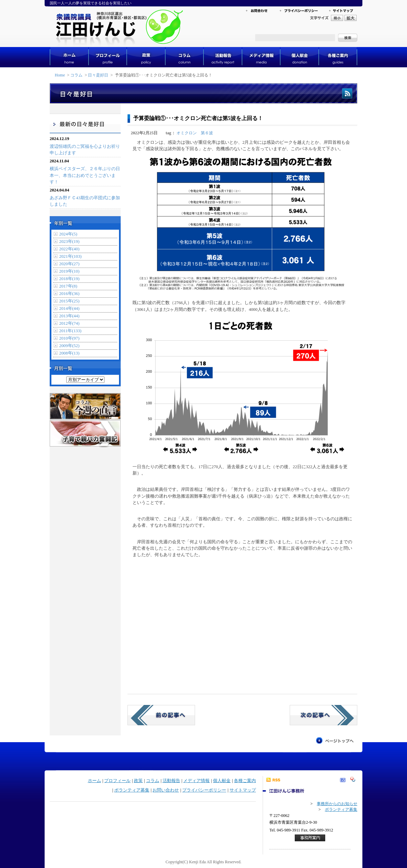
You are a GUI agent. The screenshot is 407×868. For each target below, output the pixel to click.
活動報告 (171, 781)
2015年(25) (69, 301)
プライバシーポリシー (204, 790)
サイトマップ (243, 790)
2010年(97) (69, 338)
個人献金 (222, 781)
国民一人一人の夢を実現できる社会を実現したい (91, 3)
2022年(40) (69, 249)
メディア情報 (196, 781)
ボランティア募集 (132, 790)
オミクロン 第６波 (195, 133)
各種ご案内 (245, 781)
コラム (76, 75)
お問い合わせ (166, 790)
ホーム (94, 781)
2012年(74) (69, 323)
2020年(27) (69, 264)
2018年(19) (69, 279)
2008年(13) (69, 353)
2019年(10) (69, 271)
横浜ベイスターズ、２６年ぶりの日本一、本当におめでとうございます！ (85, 175)
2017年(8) (68, 286)
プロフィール (117, 781)
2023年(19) (69, 242)
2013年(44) (69, 316)
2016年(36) (69, 294)
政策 (138, 781)
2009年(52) (69, 346)
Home (60, 75)
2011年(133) (70, 331)
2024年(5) (68, 234)
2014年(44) (69, 309)
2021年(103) (70, 256)
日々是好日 (98, 75)
